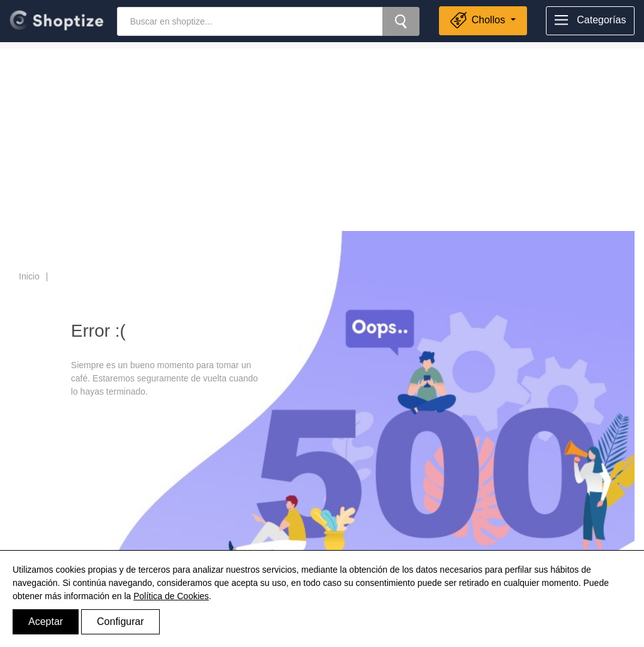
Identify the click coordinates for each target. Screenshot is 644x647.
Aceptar (46, 622)
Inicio (29, 276)
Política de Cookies (171, 596)
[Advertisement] (322, 137)
